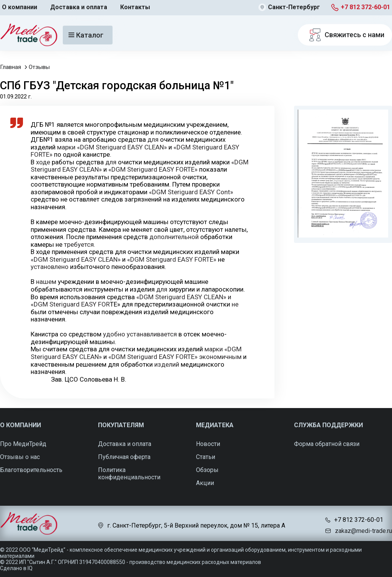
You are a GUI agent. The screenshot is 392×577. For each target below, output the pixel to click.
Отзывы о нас (20, 457)
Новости (208, 444)
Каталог (86, 35)
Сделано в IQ (16, 568)
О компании (20, 7)
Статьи (206, 457)
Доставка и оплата (79, 7)
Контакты (135, 7)
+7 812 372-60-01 (365, 7)
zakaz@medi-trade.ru (363, 531)
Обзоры (207, 470)
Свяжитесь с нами (345, 35)
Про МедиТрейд (23, 444)
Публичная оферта (124, 457)
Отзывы (39, 67)
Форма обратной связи (327, 444)
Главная (11, 67)
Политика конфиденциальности (129, 474)
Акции (205, 483)
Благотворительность (31, 470)
